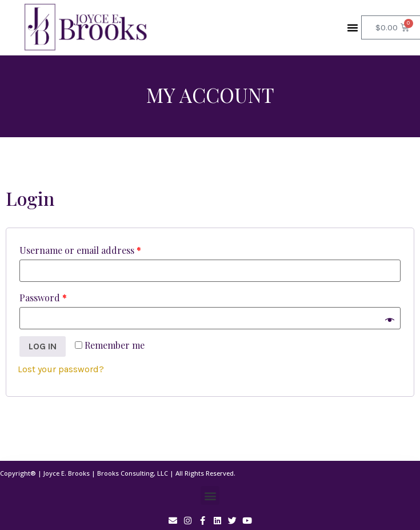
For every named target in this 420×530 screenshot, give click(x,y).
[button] (353, 27)
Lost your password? (61, 369)
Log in (43, 346)
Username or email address (80, 250)
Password (43, 298)
